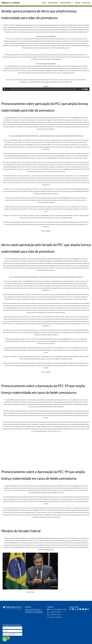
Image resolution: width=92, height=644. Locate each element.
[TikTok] (78, 609)
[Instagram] (70, 609)
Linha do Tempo (53, 3)
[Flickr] (86, 609)
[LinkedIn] (88, 609)
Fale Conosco (87, 3)
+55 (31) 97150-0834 (55, 617)
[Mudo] (83, 89)
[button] (5, 639)
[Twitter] (75, 609)
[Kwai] (80, 609)
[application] (46, 89)
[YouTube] (83, 609)
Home (44, 3)
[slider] (44, 89)
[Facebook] (73, 609)
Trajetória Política (66, 3)
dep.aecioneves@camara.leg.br (58, 609)
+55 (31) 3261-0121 (55, 615)
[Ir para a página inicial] (12, 607)
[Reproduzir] (5, 89)
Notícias (78, 3)
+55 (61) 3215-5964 (55, 612)
